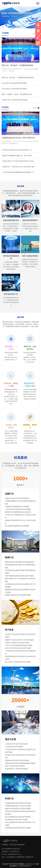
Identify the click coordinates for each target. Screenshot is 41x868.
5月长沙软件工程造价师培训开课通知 (14, 83)
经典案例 (21, 458)
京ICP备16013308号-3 (25, 866)
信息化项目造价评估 (11, 220)
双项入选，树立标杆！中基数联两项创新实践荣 (18, 78)
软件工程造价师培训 (30, 256)
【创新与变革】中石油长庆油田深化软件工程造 (18, 161)
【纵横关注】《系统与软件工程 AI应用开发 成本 (18, 167)
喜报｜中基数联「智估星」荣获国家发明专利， (18, 94)
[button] (19, 26)
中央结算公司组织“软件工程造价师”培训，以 (17, 150)
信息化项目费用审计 (30, 220)
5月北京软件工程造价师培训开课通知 (14, 89)
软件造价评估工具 (11, 294)
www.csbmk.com (30, 864)
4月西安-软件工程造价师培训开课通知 (15, 100)
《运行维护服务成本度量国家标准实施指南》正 (18, 172)
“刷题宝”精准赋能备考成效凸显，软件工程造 (17, 156)
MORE (36, 108)
